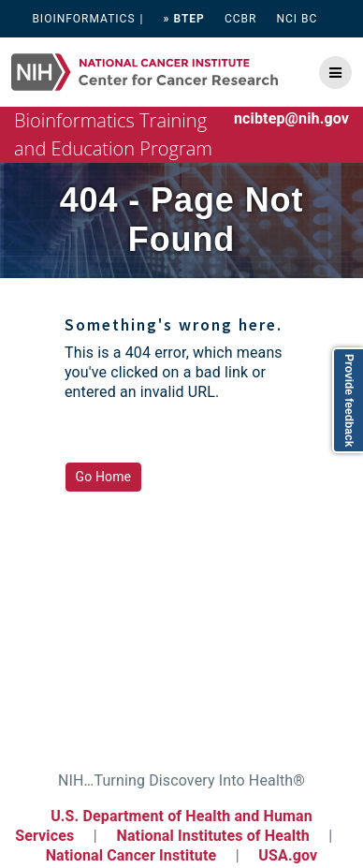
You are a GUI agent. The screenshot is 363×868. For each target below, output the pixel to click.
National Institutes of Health (214, 836)
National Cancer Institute (131, 855)
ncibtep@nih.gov (291, 118)
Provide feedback (349, 400)
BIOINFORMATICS (83, 19)
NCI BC (297, 19)
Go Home (104, 477)
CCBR (241, 19)
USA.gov (288, 855)
